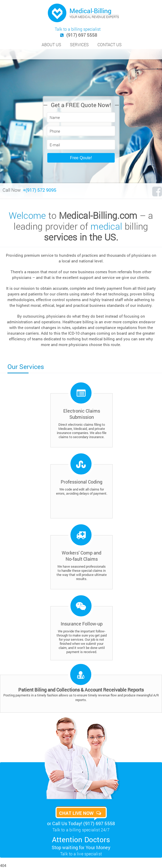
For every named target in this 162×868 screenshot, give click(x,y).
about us (51, 45)
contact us (110, 45)
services (79, 45)
